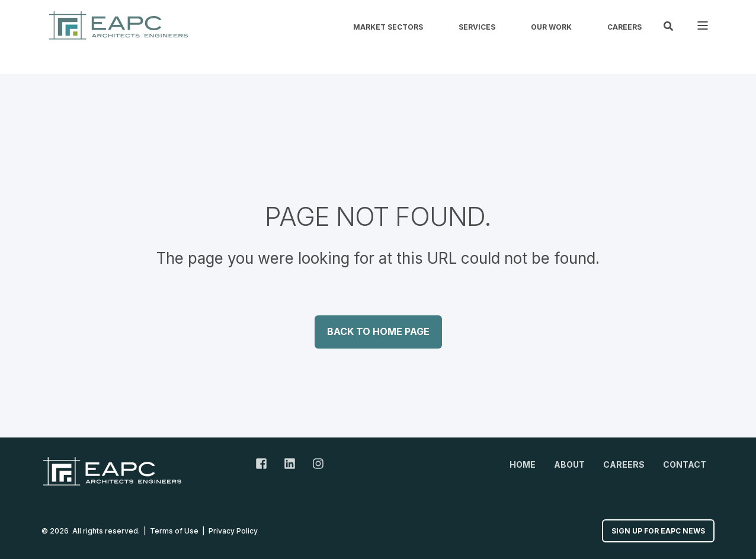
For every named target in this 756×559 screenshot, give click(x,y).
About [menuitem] (569, 464)
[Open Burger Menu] (703, 25)
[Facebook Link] (265, 464)
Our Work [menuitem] (551, 27)
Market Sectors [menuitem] (388, 27)
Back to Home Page (378, 331)
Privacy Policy (233, 531)
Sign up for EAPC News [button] (658, 531)
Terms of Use (174, 531)
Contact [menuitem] (685, 464)
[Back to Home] (118, 25)
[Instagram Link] (314, 464)
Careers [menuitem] (624, 27)
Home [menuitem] (523, 464)
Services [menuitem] (477, 27)
